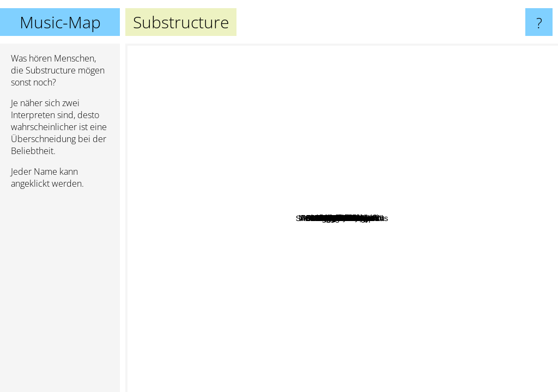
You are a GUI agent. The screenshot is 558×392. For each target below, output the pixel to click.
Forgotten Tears (469, 242)
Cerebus (390, 216)
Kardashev (436, 203)
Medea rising (367, 213)
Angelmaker (276, 258)
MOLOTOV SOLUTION (210, 212)
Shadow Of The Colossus (346, 274)
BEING (363, 145)
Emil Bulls (515, 213)
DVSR (233, 126)
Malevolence (401, 286)
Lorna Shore (267, 289)
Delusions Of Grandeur (459, 163)
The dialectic (293, 215)
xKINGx (344, 177)
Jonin (350, 323)
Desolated (408, 102)
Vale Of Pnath (426, 308)
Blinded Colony (420, 277)
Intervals (183, 160)
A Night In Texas (219, 284)
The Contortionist (195, 195)
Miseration (462, 133)
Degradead (410, 160)
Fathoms (292, 310)
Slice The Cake (400, 133)
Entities (346, 240)
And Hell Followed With (325, 318)
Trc (448, 283)
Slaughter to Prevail (220, 257)
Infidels (421, 348)
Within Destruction (246, 153)
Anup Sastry (211, 161)
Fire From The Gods (465, 324)
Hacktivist (311, 245)
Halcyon (269, 163)
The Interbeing (196, 112)
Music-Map (60, 22)
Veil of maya (322, 67)
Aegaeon (357, 297)
